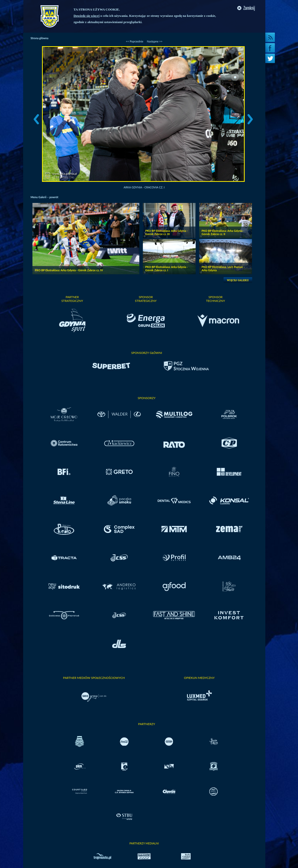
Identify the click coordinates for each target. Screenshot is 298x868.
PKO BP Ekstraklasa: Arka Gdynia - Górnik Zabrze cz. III (167, 232)
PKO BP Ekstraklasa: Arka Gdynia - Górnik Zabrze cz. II (223, 232)
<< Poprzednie (135, 41)
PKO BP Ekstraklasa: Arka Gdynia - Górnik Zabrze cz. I (167, 268)
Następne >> (155, 41)
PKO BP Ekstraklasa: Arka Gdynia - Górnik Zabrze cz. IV (69, 270)
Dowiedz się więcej (87, 16)
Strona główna (40, 38)
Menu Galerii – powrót (45, 197)
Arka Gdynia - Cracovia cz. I (144, 187)
